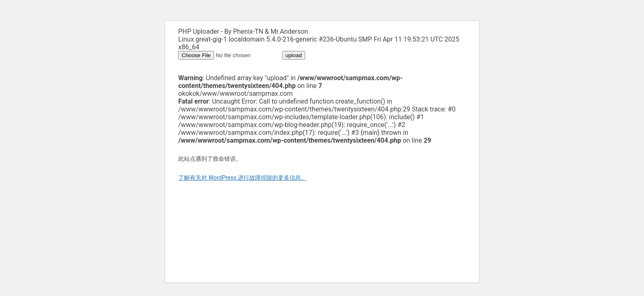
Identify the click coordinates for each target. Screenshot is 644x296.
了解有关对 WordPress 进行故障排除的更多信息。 (243, 178)
